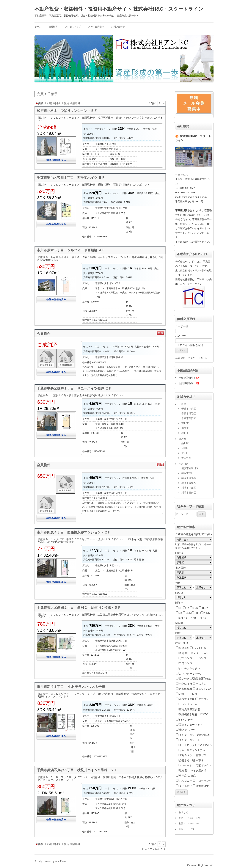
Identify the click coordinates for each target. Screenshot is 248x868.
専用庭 (183, 776)
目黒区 (185, 448)
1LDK (205, 608)
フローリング (204, 781)
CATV (204, 714)
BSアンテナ (186, 720)
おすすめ (183, 812)
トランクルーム (188, 704)
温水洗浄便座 (187, 699)
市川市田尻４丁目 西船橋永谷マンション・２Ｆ (74, 532)
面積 (48, 103)
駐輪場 (183, 770)
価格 (39, 103)
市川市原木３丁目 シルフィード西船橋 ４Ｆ (71, 250)
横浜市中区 (187, 473)
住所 (65, 103)
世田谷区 (186, 458)
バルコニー (186, 781)
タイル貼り (186, 786)
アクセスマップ (73, 27)
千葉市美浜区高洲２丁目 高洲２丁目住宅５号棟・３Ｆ (79, 608)
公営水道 (184, 760)
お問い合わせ (118, 27)
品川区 (185, 443)
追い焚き (184, 679)
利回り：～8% (186, 829)
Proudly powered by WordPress (50, 861)
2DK (197, 613)
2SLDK (183, 618)
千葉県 (182, 404)
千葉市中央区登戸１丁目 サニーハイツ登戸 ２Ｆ (74, 388)
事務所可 (184, 648)
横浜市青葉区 (189, 483)
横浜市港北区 (189, 478)
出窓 (193, 776)
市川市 (185, 423)
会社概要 (53, 27)
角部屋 (183, 653)
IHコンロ (201, 658)
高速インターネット (191, 725)
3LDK (203, 618)
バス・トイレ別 (188, 694)
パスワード (182, 336)
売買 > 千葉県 (47, 94)
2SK (188, 613)
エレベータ (186, 765)
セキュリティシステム (192, 750)
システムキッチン (189, 668)
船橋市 (185, 428)
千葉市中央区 (189, 409)
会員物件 (44, 334)
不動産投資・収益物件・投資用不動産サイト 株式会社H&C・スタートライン (119, 9)
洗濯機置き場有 (188, 714)
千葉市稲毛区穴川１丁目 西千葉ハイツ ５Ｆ (71, 178)
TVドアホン (205, 745)
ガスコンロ (186, 658)
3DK (193, 618)
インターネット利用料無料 (195, 735)
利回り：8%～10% (189, 824)
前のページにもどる (154, 849)
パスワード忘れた (198, 358)
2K (181, 613)
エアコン (204, 699)
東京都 (182, 439)
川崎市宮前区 (189, 493)
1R (181, 608)
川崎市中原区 (189, 488)
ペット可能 (200, 648)
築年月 (75, 103)
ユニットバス (204, 689)
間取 (56, 103)
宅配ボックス (204, 765)
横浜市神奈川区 (190, 468)
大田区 (185, 453)
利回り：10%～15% (190, 818)
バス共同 (201, 684)
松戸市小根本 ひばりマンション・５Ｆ (67, 111)
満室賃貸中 (202, 786)
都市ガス (201, 755)
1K (188, 608)
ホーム (38, 27)
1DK (196, 608)
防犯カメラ (186, 755)
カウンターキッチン (191, 674)
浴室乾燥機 (186, 689)
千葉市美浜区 (189, 418)
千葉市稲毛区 (189, 413)
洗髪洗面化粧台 (202, 679)
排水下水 (198, 760)
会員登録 (180, 358)
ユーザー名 (182, 326)
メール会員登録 (96, 27)
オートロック (187, 745)
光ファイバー (187, 730)
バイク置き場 (198, 770)
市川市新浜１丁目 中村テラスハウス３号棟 (71, 687)
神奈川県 (183, 464)
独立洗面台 (186, 684)
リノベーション (200, 653)
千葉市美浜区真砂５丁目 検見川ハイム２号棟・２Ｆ (77, 770)
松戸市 (185, 433)
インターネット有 (189, 740)
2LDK (207, 613)
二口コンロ (186, 663)
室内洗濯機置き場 (189, 709)
